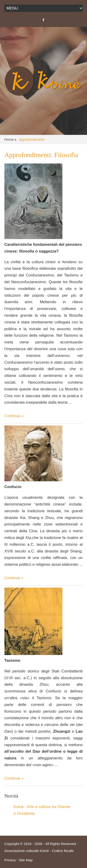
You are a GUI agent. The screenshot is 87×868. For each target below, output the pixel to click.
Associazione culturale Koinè (27, 851)
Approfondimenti (32, 139)
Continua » (14, 416)
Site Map (26, 860)
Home (9, 139)
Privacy (10, 860)
